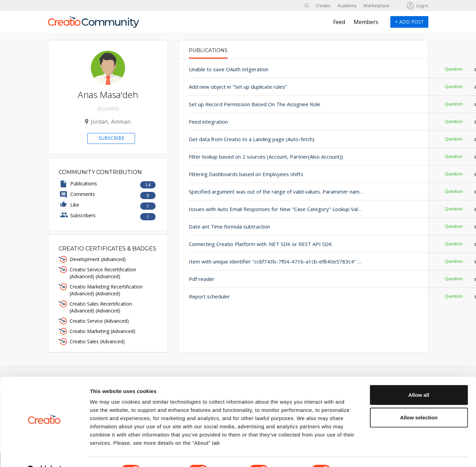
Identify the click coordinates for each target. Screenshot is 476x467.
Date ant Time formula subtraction (229, 226)
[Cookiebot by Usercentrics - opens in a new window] (44, 454)
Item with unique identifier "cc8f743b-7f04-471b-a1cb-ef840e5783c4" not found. (259, 261)
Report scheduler (209, 296)
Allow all (419, 378)
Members (366, 22)
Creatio (323, 5)
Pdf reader (202, 279)
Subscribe (111, 138)
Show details (360, 453)
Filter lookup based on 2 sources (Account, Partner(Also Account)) (259, 157)
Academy (347, 5)
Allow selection (419, 400)
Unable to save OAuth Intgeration (229, 69)
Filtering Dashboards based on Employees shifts (246, 174)
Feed (339, 22)
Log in (422, 5)
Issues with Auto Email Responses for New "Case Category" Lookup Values (259, 209)
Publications (208, 50)
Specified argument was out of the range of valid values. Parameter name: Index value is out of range (259, 192)
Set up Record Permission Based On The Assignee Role (255, 104)
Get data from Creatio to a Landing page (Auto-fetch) (252, 139)
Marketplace (377, 5)
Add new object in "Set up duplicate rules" (238, 87)
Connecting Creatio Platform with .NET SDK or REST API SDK (259, 244)
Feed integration (208, 122)
